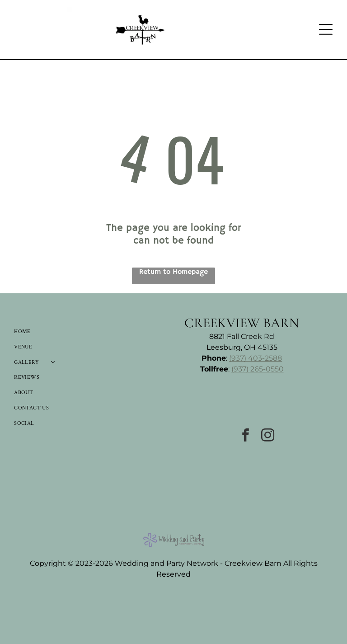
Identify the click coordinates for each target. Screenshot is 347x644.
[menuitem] (58, 332)
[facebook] (246, 436)
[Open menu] (326, 29)
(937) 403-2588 (256, 358)
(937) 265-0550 (258, 369)
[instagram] (268, 436)
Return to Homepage (173, 272)
